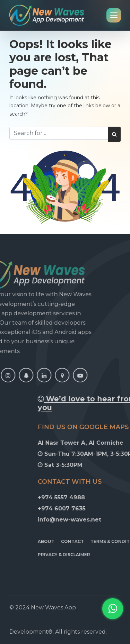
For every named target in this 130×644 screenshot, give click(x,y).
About (73, 541)
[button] (113, 609)
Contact (99, 541)
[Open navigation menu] (114, 15)
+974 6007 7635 (89, 509)
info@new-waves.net (97, 520)
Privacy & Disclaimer (91, 555)
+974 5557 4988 (88, 497)
